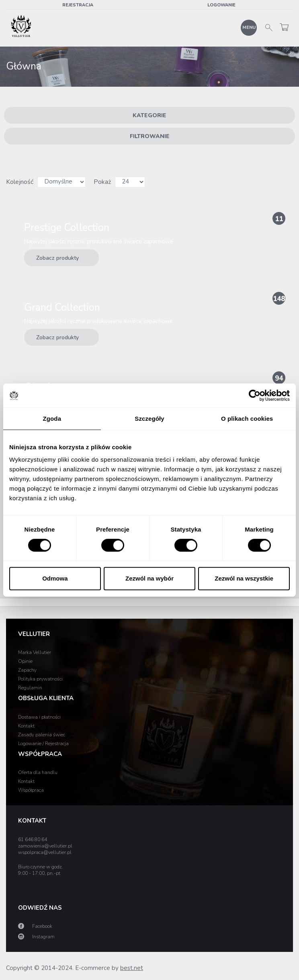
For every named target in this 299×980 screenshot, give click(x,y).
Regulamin (30, 688)
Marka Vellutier (35, 652)
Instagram (43, 937)
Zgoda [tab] (52, 419)
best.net (132, 968)
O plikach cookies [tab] (247, 419)
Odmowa (55, 578)
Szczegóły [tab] (149, 419)
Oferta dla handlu (38, 772)
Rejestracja (78, 5)
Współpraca (31, 790)
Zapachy (27, 670)
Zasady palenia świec (42, 735)
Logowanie (221, 5)
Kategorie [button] (149, 115)
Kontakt (26, 726)
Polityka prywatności (40, 679)
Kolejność (20, 182)
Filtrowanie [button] (150, 136)
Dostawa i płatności (39, 717)
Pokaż (102, 182)
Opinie (25, 661)
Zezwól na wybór (149, 578)
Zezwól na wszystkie (244, 578)
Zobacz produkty (68, 256)
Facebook (42, 926)
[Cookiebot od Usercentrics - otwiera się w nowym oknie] (255, 395)
